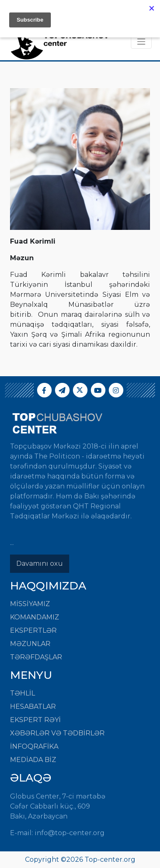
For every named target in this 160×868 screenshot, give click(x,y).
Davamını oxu (40, 563)
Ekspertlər (33, 630)
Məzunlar (30, 644)
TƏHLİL (22, 693)
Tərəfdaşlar (36, 657)
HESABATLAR (33, 706)
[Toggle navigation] (141, 42)
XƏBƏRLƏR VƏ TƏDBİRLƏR (57, 733)
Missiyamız (30, 604)
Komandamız (35, 617)
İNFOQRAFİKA (34, 746)
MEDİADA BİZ (33, 760)
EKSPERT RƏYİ (35, 720)
